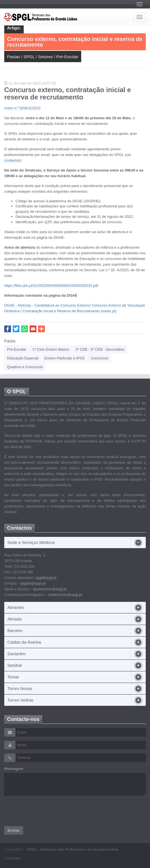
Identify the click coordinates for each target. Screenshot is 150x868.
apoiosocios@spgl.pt (50, 589)
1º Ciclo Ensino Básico (51, 349)
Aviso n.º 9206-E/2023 (22, 108)
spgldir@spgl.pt (33, 583)
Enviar (14, 830)
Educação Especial (23, 358)
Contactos (13, 858)
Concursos (100, 358)
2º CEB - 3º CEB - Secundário (100, 349)
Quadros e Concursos (25, 367)
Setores (45, 57)
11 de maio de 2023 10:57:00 (30, 83)
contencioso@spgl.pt (65, 595)
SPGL (29, 57)
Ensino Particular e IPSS (65, 358)
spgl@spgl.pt (46, 578)
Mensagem (14, 769)
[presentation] (47, 811)
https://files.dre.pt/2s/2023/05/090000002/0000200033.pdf (51, 286)
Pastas (14, 57)
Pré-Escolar (67, 57)
